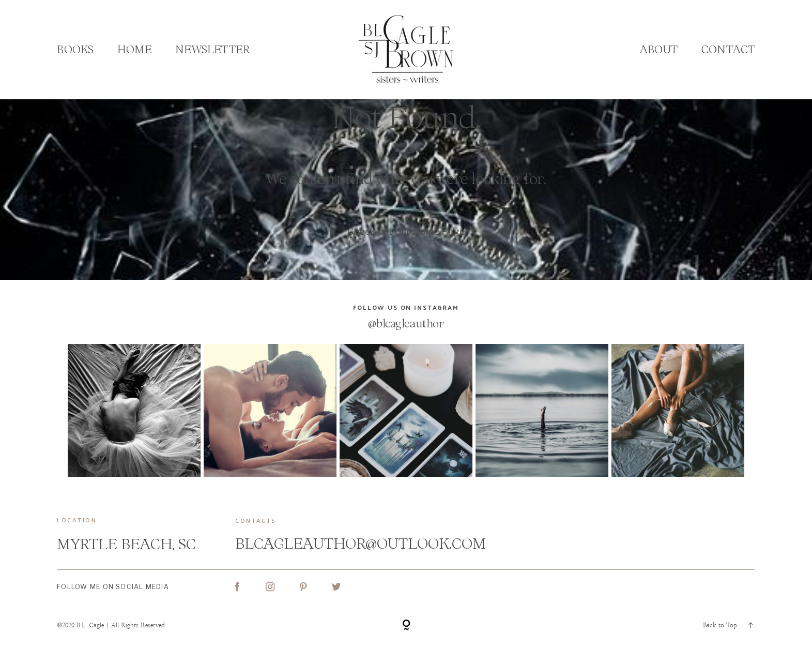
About (659, 49)
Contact (728, 49)
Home (135, 49)
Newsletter (212, 49)
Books (75, 49)
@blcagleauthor (406, 323)
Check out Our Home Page (406, 231)
